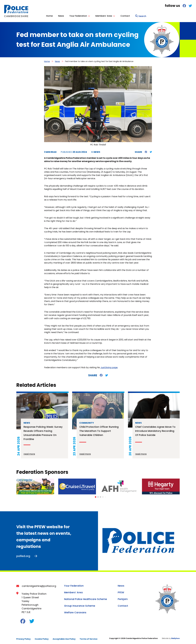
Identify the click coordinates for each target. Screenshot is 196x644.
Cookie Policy (42, 638)
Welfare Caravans (75, 612)
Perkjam (123, 598)
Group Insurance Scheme (80, 605)
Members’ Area (149, 15)
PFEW (121, 592)
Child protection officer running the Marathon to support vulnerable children (99, 430)
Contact (171, 15)
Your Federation (124, 15)
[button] (96, 496)
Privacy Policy (23, 638)
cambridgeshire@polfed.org (39, 585)
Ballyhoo (176, 638)
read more (29, 453)
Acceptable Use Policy (64, 638)
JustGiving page (109, 367)
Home (95, 15)
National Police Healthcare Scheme (86, 598)
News (107, 15)
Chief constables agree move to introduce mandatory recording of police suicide (155, 430)
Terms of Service (89, 638)
